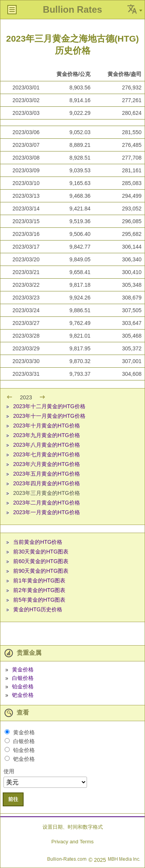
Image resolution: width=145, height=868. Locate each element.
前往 (13, 799)
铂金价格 (23, 686)
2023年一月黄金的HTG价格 (47, 512)
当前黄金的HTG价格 (38, 542)
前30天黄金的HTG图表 (41, 552)
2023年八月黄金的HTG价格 (47, 445)
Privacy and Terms (72, 842)
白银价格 (23, 678)
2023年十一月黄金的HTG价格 (49, 416)
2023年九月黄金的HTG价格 (47, 435)
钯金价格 (23, 695)
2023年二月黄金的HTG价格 (47, 503)
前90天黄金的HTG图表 (41, 571)
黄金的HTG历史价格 (38, 609)
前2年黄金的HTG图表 (39, 590)
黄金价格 (23, 670)
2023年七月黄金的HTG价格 (47, 454)
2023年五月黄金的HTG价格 (47, 474)
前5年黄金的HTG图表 (39, 600)
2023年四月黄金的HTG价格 (47, 483)
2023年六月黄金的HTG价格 (47, 464)
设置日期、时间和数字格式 (73, 827)
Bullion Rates (72, 9)
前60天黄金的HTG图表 (41, 561)
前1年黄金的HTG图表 (39, 580)
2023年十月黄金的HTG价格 (47, 426)
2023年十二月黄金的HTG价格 (49, 406)
